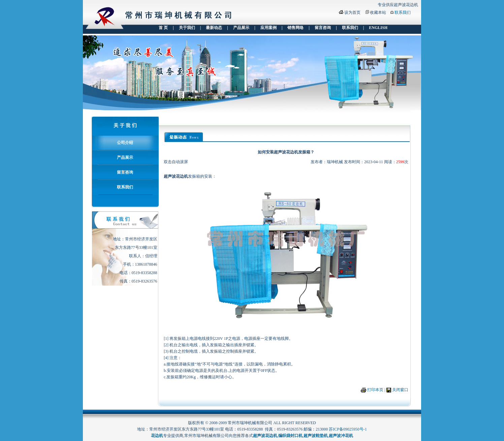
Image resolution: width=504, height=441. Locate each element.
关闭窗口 (400, 390)
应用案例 (269, 28)
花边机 (157, 436)
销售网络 (295, 28)
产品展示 (241, 28)
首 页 (163, 28)
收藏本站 (378, 12)
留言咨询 (323, 28)
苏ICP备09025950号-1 (348, 429)
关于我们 (187, 28)
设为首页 (352, 12)
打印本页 (375, 390)
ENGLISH (378, 28)
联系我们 (403, 12)
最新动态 (214, 28)
